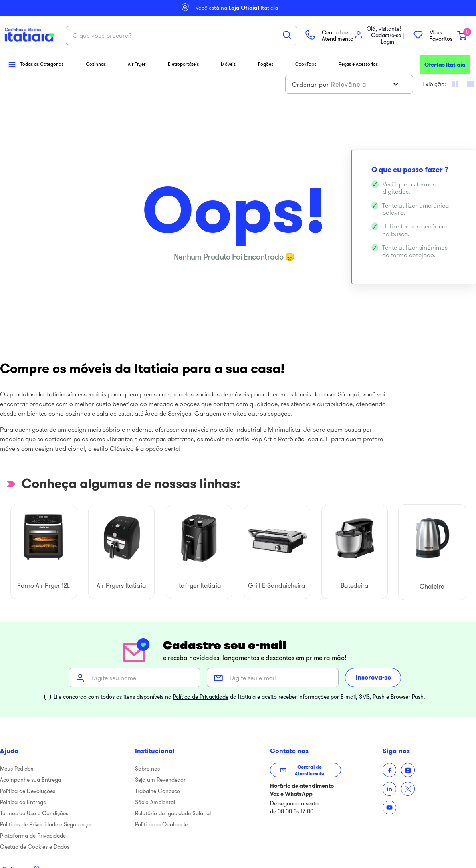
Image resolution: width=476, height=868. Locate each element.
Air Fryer (137, 58)
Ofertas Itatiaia (445, 58)
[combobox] (131, 32)
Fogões (266, 58)
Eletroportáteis (183, 58)
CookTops (306, 58)
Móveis (228, 58)
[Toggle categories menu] (21, 863)
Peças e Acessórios (358, 58)
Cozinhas (96, 58)
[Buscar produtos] (236, 32)
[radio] (470, 77)
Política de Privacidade (201, 690)
